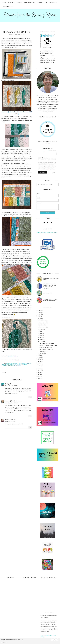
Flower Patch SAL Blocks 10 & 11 (48, 345)
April (41, 337)
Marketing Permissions (42, 158)
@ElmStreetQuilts (12, 363)
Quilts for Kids (47, 293)
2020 (40, 358)
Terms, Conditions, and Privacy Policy (47, 233)
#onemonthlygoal (25, 363)
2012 (39, 374)
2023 (40, 317)
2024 (40, 315)
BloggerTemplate (5, 642)
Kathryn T (8, 384)
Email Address (41, 152)
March (41, 339)
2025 (40, 313)
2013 (39, 372)
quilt (13, 366)
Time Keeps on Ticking (46, 348)
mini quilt (20, 365)
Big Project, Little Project (46, 350)
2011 (39, 376)
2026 (40, 311)
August (42, 329)
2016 (39, 366)
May (41, 335)
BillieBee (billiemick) (11, 420)
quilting (18, 366)
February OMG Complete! (47, 343)
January (42, 354)
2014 (39, 370)
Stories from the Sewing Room (30, 15)
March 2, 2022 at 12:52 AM (11, 422)
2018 (39, 362)
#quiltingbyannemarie (9, 365)
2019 (39, 360)
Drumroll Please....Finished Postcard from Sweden (51, 300)
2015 (39, 368)
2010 (39, 378)
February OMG (44, 352)
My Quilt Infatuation (13, 356)
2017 (39, 364)
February (42, 341)
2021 (39, 356)
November (43, 323)
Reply (30, 397)
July (41, 331)
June (41, 333)
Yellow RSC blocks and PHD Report (51, 279)
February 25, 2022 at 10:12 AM (12, 403)
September (43, 327)
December (43, 321)
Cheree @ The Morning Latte (13, 401)
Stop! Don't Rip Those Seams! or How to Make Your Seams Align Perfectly (50, 286)
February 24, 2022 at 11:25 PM (12, 386)
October (42, 325)
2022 (40, 319)
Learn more (50, 169)
